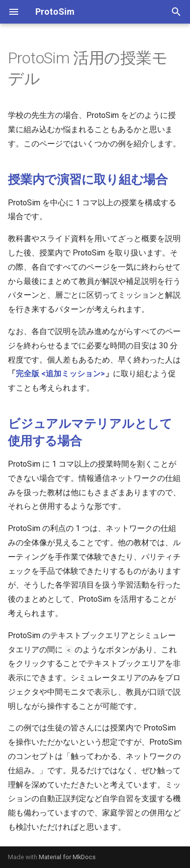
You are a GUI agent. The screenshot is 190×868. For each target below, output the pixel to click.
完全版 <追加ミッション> (60, 374)
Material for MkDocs (67, 857)
